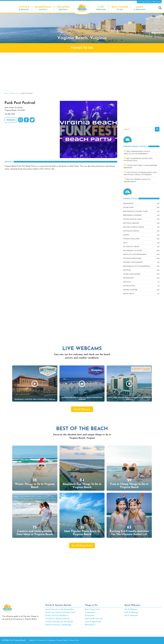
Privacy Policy (62, 640)
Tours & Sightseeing (132, 274)
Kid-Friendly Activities (133, 251)
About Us (33, 640)
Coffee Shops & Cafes (132, 219)
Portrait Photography (133, 262)
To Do (120, 8)
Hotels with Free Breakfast (57, 616)
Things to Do (91, 605)
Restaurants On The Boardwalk (137, 266)
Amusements (128, 204)
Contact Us (42, 640)
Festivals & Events (131, 231)
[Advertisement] (82, 72)
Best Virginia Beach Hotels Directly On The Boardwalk (137, 153)
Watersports (129, 278)
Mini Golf (127, 282)
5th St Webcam (131, 609)
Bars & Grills (129, 294)
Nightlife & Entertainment (135, 255)
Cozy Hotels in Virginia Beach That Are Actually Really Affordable (140, 174)
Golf (125, 243)
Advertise (52, 640)
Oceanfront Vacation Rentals (57, 619)
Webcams (101, 8)
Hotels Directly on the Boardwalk (59, 609)
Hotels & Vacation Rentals (58, 605)
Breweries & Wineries (132, 215)
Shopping (127, 270)
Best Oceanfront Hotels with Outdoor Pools (138, 160)
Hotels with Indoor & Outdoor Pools (60, 613)
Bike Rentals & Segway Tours (135, 212)
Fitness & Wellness (131, 239)
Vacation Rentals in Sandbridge (58, 625)
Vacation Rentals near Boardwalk (59, 622)
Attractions (128, 208)
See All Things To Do (82, 546)
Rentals (63, 8)
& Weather (140, 8)
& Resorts (24, 8)
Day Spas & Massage (131, 223)
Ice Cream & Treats (131, 247)
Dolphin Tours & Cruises (133, 227)
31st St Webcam (131, 616)
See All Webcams (82, 409)
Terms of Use (74, 640)
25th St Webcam (131, 613)
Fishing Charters (130, 290)
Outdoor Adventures (132, 259)
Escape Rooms (129, 286)
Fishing (126, 235)
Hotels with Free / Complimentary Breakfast (140, 166)
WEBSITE (11, 120)
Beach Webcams (132, 605)
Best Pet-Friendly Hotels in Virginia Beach (137, 180)
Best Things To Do (92, 609)
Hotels (43, 8)
